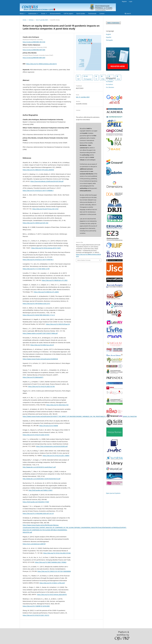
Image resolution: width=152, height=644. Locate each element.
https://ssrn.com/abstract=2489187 (34, 544)
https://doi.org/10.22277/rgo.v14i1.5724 (45, 209)
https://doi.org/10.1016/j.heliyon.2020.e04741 (52, 595)
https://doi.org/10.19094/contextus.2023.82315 (41, 64)
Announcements (55, 13)
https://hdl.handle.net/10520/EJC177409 (36, 502)
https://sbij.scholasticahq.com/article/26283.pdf (52, 446)
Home (24, 20)
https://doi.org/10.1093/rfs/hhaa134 (58, 324)
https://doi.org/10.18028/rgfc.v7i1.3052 (55, 280)
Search (128, 13)
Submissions (33, 13)
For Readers (109, 82)
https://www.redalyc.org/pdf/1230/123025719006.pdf (40, 333)
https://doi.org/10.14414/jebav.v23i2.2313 (36, 304)
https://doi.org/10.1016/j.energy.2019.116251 (46, 248)
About (22, 13)
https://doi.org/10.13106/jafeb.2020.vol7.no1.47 (38, 513)
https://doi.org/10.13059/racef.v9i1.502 (35, 223)
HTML (103, 79)
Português (109, 40)
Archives (31, 20)
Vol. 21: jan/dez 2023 (42, 20)
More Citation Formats (84, 260)
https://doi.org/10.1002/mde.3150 (57, 405)
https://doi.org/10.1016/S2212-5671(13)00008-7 (38, 191)
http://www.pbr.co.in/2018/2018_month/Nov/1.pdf (39, 467)
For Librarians (110, 87)
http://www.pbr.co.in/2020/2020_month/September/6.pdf (41, 479)
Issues (43, 13)
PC (96, 79)
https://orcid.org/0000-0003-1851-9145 (34, 42)
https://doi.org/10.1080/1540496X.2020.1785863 (51, 562)
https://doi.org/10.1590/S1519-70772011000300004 (54, 571)
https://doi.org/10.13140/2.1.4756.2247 (52, 583)
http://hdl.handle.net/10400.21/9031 (41, 490)
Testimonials (92, 13)
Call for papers (68, 13)
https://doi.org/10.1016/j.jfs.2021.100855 (56, 456)
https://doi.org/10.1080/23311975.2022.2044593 (38, 170)
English (108, 34)
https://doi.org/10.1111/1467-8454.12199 (36, 269)
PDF (79, 79)
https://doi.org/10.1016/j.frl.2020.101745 (41, 386)
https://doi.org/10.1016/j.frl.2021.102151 (36, 615)
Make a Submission (113, 23)
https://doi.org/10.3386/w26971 (33, 377)
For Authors (109, 84)
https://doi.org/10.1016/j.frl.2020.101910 (36, 435)
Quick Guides (81, 13)
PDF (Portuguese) (88, 78)
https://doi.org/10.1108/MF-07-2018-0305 (36, 606)
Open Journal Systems (113, 493)
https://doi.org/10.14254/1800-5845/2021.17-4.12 (39, 315)
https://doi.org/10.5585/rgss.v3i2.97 (42, 345)
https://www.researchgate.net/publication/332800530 (40, 359)
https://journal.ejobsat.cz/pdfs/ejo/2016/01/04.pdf (47, 181)
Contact (102, 13)
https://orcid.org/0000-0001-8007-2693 (34, 58)
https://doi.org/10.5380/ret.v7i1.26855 (46, 292)
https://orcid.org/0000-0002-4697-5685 (34, 50)
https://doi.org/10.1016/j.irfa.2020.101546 (57, 553)
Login (131, 1)
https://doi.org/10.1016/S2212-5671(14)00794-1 (38, 260)
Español (109, 37)
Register (124, 1)
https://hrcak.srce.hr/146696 (49, 426)
